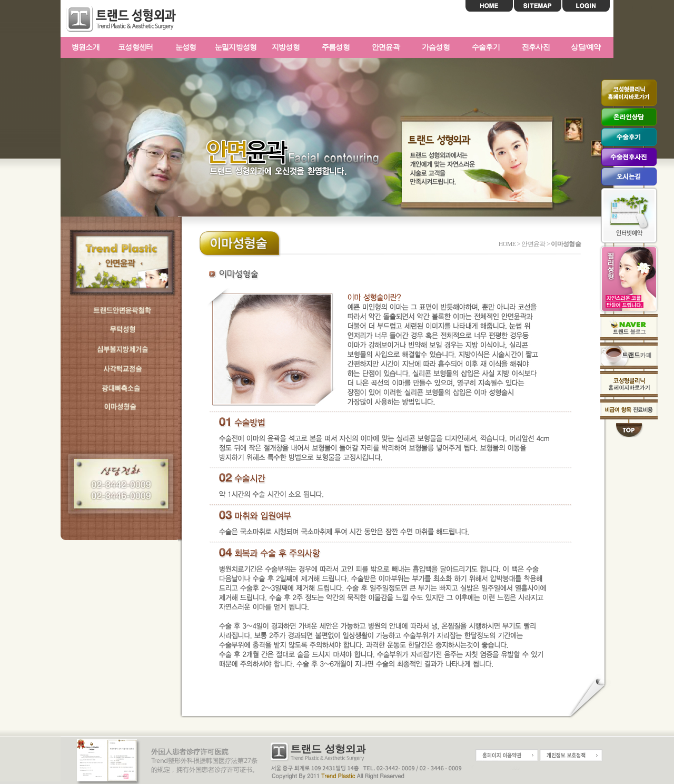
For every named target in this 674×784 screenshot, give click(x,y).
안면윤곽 (386, 47)
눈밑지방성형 (236, 47)
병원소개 (86, 47)
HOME (489, 6)
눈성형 (186, 47)
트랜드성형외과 (129, 19)
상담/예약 (586, 47)
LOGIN (586, 6)
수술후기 (486, 47)
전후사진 (536, 47)
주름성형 (336, 47)
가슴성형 (436, 47)
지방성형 (286, 47)
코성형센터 (136, 47)
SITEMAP (538, 6)
